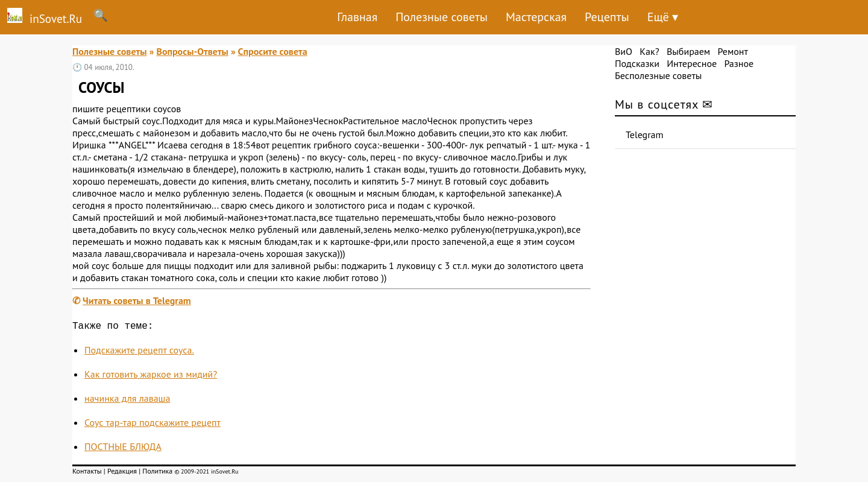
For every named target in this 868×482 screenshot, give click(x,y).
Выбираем (688, 51)
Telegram (645, 135)
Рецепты (607, 17)
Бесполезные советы (658, 75)
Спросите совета (273, 51)
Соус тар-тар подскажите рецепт (153, 425)
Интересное (692, 63)
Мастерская (536, 17)
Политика (157, 473)
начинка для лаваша (127, 401)
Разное (739, 63)
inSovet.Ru (41, 17)
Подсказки (637, 63)
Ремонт (732, 51)
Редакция (122, 473)
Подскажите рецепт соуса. (139, 352)
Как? (649, 51)
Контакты (87, 473)
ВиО (624, 51)
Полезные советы (442, 17)
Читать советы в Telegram (137, 300)
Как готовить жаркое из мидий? (151, 376)
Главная (357, 17)
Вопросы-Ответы (192, 51)
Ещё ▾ (663, 17)
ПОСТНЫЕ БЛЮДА (123, 449)
